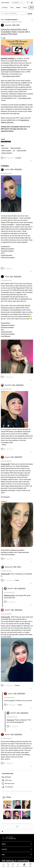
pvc (14, 151)
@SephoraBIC (6, 464)
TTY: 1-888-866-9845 (11, 839)
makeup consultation (15, 148)
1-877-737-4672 (9, 837)
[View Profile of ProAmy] (9, 277)
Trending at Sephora (11, 20)
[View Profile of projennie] (9, 457)
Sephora (5, 3)
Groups (18, 8)
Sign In (18, 865)
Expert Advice (5, 148)
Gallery (25, 8)
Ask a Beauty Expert (9, 76)
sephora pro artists (22, 151)
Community (24, 866)
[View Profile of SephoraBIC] (10, 25)
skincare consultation (7, 153)
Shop (8, 866)
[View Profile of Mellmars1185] (11, 567)
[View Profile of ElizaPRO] (12, 588)
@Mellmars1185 (9, 595)
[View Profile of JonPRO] (9, 169)
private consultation (6, 151)
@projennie (10, 720)
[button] (17, 47)
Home (4, 866)
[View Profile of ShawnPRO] (10, 385)
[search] (18, 3)
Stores (30, 866)
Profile (12, 8)
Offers (13, 866)
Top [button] (2, 831)
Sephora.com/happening (9, 70)
